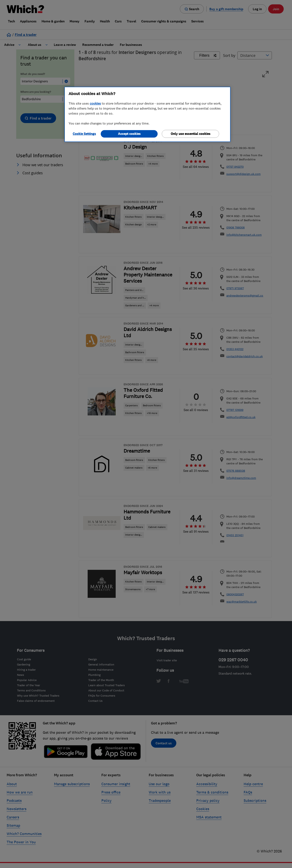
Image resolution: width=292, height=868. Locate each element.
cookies (95, 103)
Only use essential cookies (191, 134)
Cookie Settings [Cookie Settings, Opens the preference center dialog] (84, 134)
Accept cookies (129, 134)
